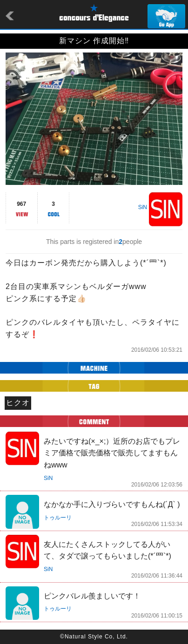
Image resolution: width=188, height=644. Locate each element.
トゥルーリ (58, 518)
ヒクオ (18, 403)
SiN (143, 207)
